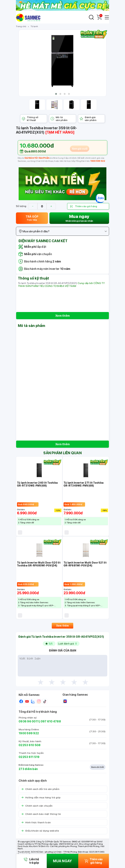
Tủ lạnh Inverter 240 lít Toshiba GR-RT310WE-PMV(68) (37, 484)
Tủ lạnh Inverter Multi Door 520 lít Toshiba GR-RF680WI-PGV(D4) (39, 564)
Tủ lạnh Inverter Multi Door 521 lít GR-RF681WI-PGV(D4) (85, 564)
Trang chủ (21, 26)
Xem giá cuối (80, 149)
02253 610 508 (30, 745)
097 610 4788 (51, 721)
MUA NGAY (62, 861)
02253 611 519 (29, 757)
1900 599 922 (98, 161)
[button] (56, 94)
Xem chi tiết (98, 767)
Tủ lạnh (34, 26)
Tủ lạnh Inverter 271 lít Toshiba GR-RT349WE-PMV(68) (84, 484)
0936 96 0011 (29, 721)
